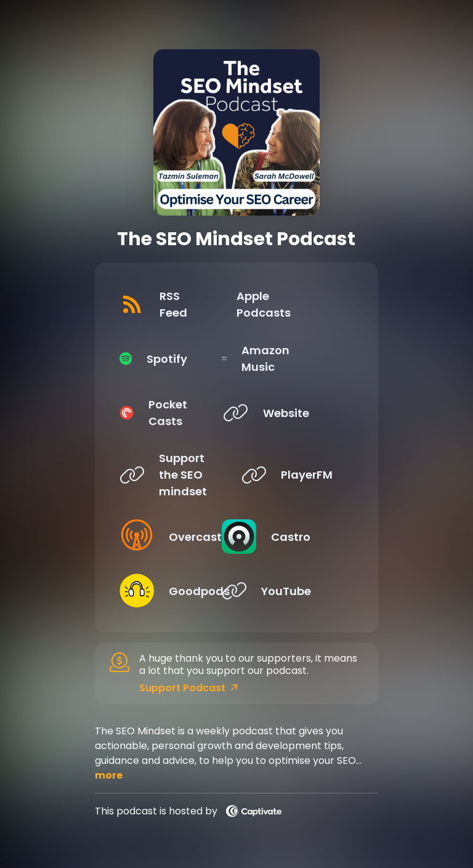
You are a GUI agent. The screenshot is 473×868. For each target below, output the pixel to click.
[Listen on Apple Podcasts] (293, 304)
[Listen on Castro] (293, 537)
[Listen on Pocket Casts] (171, 413)
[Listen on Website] (293, 413)
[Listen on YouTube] (293, 591)
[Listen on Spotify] (171, 359)
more (109, 775)
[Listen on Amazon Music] (293, 359)
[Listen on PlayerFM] (293, 475)
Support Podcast (188, 688)
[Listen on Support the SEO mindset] (171, 475)
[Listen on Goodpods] (171, 591)
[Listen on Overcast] (171, 537)
